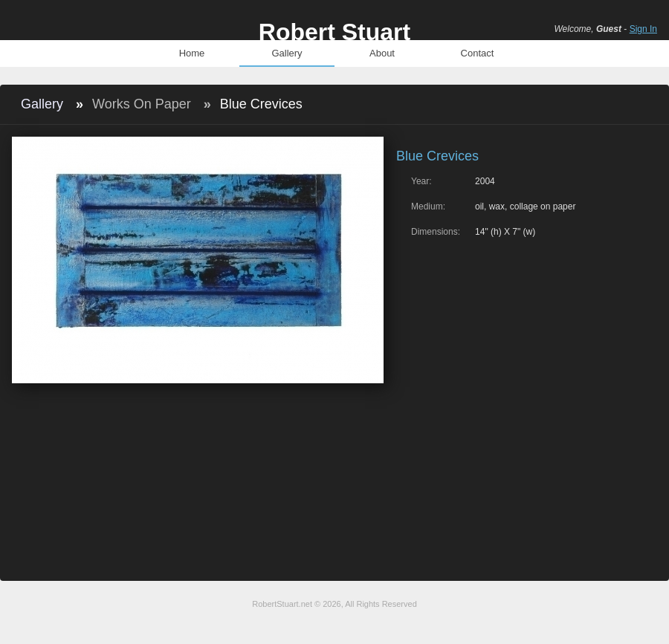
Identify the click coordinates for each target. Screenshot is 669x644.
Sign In (643, 29)
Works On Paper (142, 104)
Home (192, 53)
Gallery (287, 53)
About (382, 53)
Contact (478, 53)
